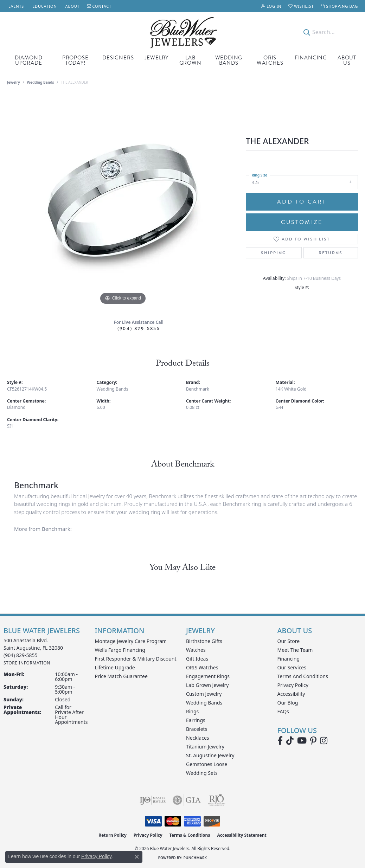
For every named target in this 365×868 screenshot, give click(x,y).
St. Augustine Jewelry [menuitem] (210, 755)
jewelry (14, 82)
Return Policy (113, 835)
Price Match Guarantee (121, 676)
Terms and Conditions (303, 676)
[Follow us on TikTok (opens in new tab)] (290, 741)
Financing (311, 58)
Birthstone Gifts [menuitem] (204, 641)
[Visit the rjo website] (217, 800)
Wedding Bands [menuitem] (204, 703)
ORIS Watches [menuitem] (202, 667)
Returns (331, 253)
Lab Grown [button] (190, 60)
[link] (15, 6)
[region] (123, 201)
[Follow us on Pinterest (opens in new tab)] (313, 741)
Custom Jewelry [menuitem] (204, 694)
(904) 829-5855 (139, 329)
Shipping (274, 253)
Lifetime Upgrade (115, 667)
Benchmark (198, 389)
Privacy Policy (293, 685)
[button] (271, 6)
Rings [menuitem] (192, 711)
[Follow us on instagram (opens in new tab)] (324, 741)
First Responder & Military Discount (136, 659)
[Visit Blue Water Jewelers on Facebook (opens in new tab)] (280, 741)
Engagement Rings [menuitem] (208, 676)
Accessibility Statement (242, 835)
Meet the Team (295, 650)
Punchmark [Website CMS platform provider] (195, 858)
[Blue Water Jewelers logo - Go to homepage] (183, 32)
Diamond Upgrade (29, 60)
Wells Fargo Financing (120, 650)
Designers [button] (118, 58)
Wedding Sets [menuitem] (202, 773)
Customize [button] (302, 222)
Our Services (292, 667)
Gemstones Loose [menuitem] (207, 764)
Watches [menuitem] (196, 650)
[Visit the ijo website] (153, 800)
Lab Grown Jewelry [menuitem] (207, 685)
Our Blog (288, 703)
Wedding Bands (229, 60)
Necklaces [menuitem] (198, 738)
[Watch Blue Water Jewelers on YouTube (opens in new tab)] (302, 741)
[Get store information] (27, 663)
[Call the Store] (21, 655)
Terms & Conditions (190, 835)
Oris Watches (270, 60)
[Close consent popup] (137, 857)
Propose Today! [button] (75, 60)
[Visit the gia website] (187, 800)
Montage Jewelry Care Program (131, 641)
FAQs (283, 711)
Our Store (289, 641)
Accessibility (291, 694)
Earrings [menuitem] (196, 720)
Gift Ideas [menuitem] (197, 659)
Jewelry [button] (157, 58)
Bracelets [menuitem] (197, 729)
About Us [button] (347, 60)
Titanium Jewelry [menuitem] (205, 747)
